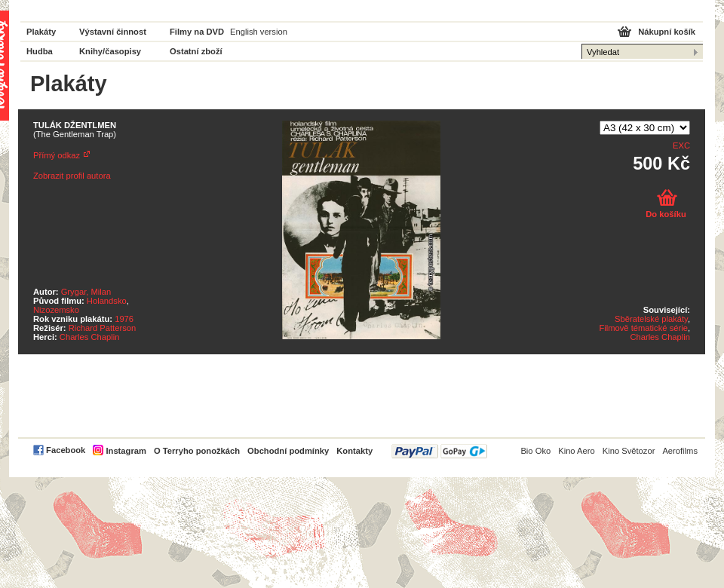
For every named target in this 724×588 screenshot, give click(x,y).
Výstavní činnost (113, 32)
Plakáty (41, 32)
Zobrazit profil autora (72, 176)
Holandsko (107, 301)
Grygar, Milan (86, 292)
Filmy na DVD (197, 32)
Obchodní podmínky (288, 451)
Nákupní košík (667, 32)
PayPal (439, 451)
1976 (124, 319)
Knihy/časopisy (110, 51)
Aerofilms (680, 451)
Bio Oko (535, 451)
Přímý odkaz (57, 155)
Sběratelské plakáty (651, 319)
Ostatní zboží (196, 51)
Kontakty (354, 451)
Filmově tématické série (643, 328)
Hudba (40, 51)
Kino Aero (577, 451)
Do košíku (666, 214)
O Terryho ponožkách (197, 451)
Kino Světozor (629, 451)
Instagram (126, 451)
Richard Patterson (103, 328)
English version (259, 32)
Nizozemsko (56, 310)
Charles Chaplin (90, 337)
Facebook (66, 450)
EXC (681, 145)
